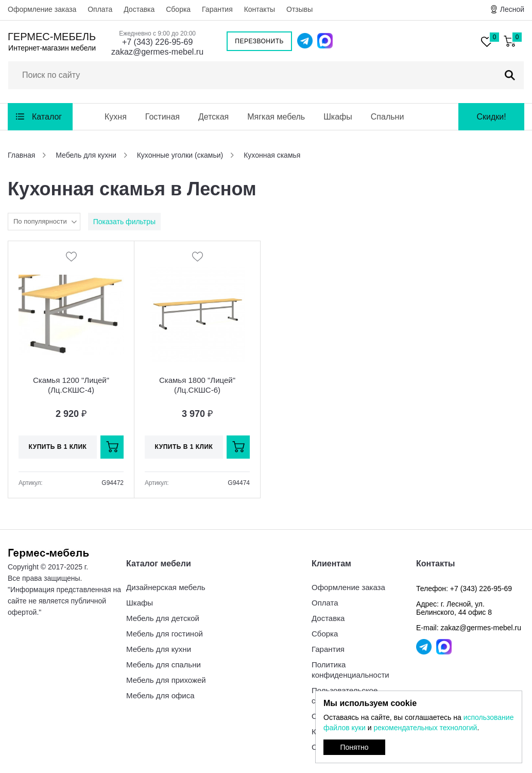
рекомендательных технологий (425, 728)
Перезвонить (259, 41)
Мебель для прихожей (166, 680)
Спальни (388, 117)
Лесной (512, 9)
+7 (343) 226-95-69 (157, 42)
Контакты (260, 9)
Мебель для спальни (164, 665)
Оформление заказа (42, 9)
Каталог (47, 117)
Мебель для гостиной (165, 634)
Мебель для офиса (160, 695)
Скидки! (491, 117)
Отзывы (299, 9)
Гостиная (162, 117)
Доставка (139, 9)
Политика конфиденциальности (350, 670)
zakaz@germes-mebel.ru (157, 52)
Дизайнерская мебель (166, 587)
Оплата (100, 9)
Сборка (178, 9)
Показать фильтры (124, 222)
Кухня (116, 117)
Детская (213, 117)
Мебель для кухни (159, 649)
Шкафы (338, 117)
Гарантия (217, 9)
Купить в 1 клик (58, 447)
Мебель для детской (163, 618)
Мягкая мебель (276, 117)
